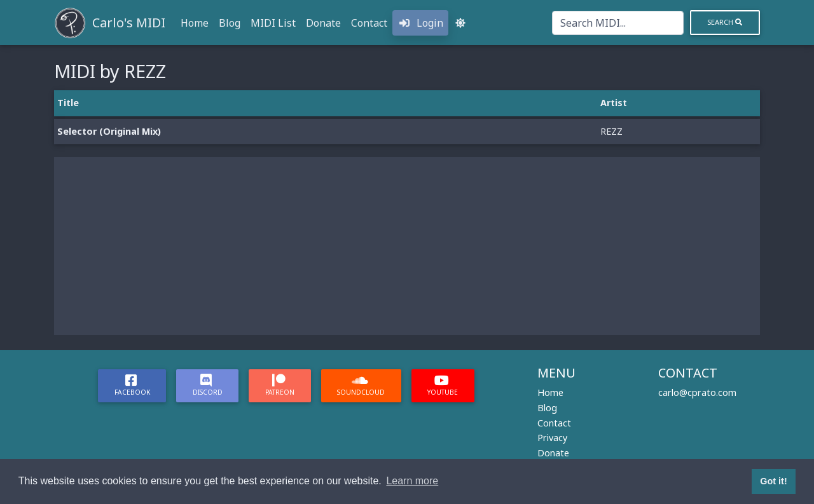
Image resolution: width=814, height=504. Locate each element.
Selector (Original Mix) (109, 131)
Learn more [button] (412, 481)
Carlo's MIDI (129, 23)
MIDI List (273, 23)
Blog (230, 23)
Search (725, 22)
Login (420, 23)
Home (195, 23)
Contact (369, 23)
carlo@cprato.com (697, 392)
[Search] (618, 23)
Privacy (552, 438)
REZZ (611, 131)
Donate (323, 23)
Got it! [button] (773, 481)
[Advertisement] (407, 246)
